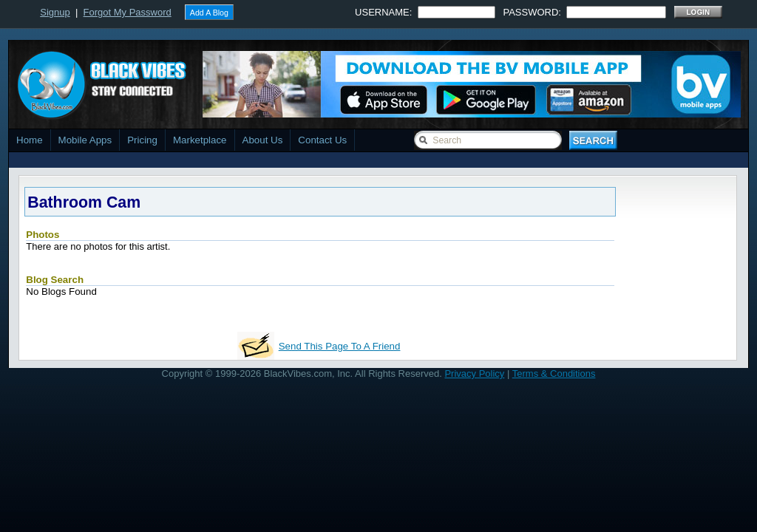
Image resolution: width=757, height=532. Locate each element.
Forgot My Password (128, 12)
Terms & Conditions (554, 374)
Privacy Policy (474, 374)
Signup (55, 12)
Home (30, 140)
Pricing (142, 140)
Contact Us (322, 140)
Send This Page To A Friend (340, 346)
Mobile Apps (85, 140)
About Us (263, 140)
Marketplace (200, 140)
